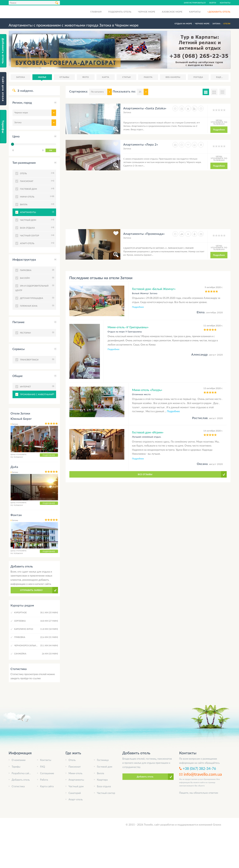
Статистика (18, 786)
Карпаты (195, 12)
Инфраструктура (24, 259)
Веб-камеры (173, 77)
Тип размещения (24, 163)
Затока (20, 77)
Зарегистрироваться (195, 3)
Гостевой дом (105, 767)
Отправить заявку (31, 590)
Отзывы (64, 77)
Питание (19, 322)
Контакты (225, 3)
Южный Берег (21, 419)
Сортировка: (79, 91)
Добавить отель (21, 780)
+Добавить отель (219, 12)
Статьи (126, 77)
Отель (72, 760)
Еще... (219, 77)
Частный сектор (106, 793)
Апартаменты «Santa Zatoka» (145, 108)
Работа (148, 77)
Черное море (147, 12)
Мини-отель (76, 773)
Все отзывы (145, 474)
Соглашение (47, 773)
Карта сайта (47, 786)
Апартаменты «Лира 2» (141, 144)
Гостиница (103, 760)
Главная (96, 12)
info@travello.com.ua (203, 774)
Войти (213, 3)
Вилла (101, 773)
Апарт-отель (76, 799)
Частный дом (76, 786)
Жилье (42, 77)
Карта (106, 77)
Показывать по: (124, 91)
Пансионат (75, 767)
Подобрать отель (120, 12)
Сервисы (19, 349)
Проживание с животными (37, 394)
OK (51, 150)
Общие (18, 376)
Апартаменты (37, 212)
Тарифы (16, 767)
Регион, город (22, 102)
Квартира (102, 780)
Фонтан (16, 515)
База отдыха (104, 786)
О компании (19, 760)
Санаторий (75, 793)
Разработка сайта (22, 773)
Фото (85, 77)
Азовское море (172, 12)
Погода (198, 77)
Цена (16, 136)
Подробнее (219, 130)
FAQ (43, 767)
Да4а (14, 467)
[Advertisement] (134, 203)
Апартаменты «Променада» (144, 234)
